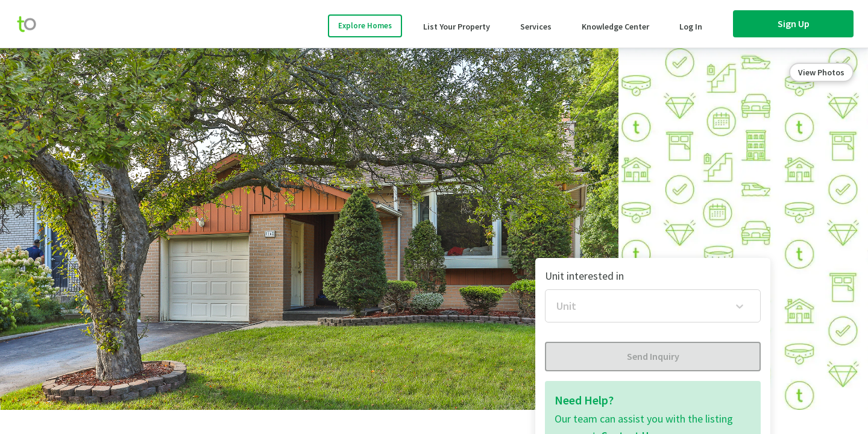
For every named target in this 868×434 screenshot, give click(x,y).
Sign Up (794, 24)
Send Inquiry (653, 356)
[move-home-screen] (33, 24)
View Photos (821, 72)
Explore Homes (365, 26)
